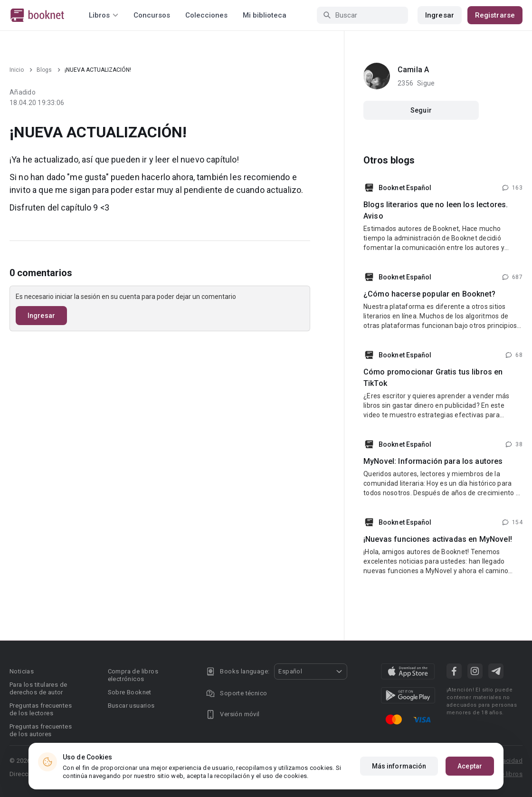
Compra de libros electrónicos (133, 675)
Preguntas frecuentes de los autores (41, 730)
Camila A (413, 70)
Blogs (44, 70)
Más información (399, 766)
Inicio (17, 70)
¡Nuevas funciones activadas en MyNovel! (438, 539)
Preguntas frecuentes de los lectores (41, 709)
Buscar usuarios (131, 706)
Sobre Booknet (130, 692)
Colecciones (206, 15)
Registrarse (495, 15)
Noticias (22, 671)
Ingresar (440, 15)
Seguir (421, 110)
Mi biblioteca (265, 15)
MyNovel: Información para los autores (433, 461)
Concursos (152, 15)
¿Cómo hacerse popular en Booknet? (429, 294)
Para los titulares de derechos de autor (38, 688)
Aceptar (470, 766)
